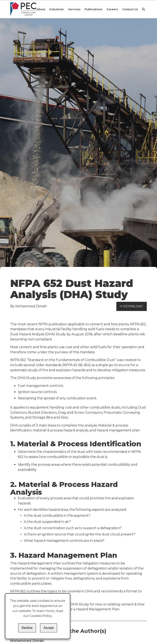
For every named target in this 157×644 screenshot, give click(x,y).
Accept (49, 628)
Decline (27, 628)
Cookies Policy (40, 616)
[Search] (143, 9)
